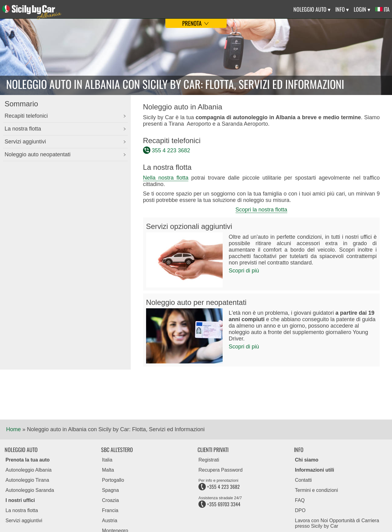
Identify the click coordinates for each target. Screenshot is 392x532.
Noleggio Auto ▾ (312, 9)
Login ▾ (362, 9)
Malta (108, 470)
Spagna (110, 490)
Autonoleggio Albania (28, 470)
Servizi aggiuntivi (25, 142)
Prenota (196, 23)
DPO (300, 510)
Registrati (209, 460)
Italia (107, 460)
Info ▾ (342, 9)
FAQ (300, 500)
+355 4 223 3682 (219, 487)
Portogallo (113, 480)
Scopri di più (244, 271)
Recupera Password (221, 470)
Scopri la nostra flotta (261, 210)
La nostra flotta (23, 129)
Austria (110, 521)
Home (13, 429)
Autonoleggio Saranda (30, 490)
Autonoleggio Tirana (27, 480)
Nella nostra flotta (166, 178)
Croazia (110, 500)
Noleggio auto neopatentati (38, 154)
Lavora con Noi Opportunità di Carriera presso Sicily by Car (337, 523)
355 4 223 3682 (171, 150)
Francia (110, 510)
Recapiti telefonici (26, 116)
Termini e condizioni (317, 490)
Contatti (303, 480)
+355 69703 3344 (219, 504)
